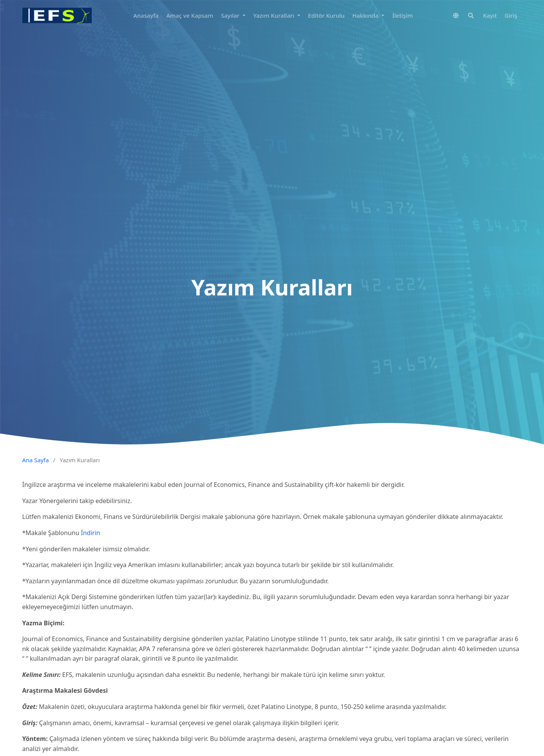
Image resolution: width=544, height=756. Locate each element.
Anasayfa (146, 15)
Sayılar (231, 15)
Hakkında (366, 15)
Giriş (511, 15)
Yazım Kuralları (275, 15)
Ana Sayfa (36, 460)
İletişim (402, 15)
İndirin (91, 533)
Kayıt (490, 15)
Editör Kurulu (326, 15)
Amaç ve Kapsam (190, 15)
